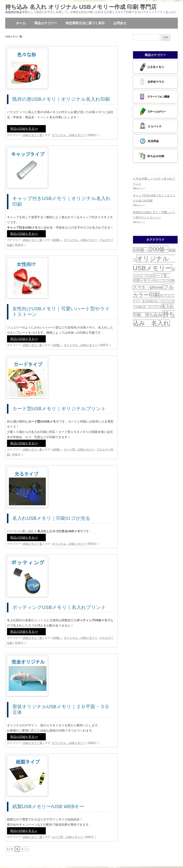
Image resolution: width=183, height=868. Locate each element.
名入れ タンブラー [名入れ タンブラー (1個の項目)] (150, 307)
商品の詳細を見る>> (24, 129)
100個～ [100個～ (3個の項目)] (141, 250)
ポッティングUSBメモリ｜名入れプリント (59, 607)
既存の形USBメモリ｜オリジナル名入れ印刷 (61, 99)
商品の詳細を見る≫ (24, 831)
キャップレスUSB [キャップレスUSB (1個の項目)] (165, 281)
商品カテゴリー (46, 23)
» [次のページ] (27, 849)
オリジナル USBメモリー (69, 135)
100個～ (57, 345)
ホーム (21, 23)
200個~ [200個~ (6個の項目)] (159, 249)
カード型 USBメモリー (79, 449)
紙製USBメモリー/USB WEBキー (48, 806)
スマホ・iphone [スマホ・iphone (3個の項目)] (148, 287)
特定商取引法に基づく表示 (85, 23)
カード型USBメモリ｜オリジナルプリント (59, 409)
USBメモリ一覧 (32, 135)
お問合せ (120, 23)
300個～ (57, 240)
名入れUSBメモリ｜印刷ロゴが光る (51, 518)
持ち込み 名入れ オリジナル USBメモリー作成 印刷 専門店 (81, 7)
